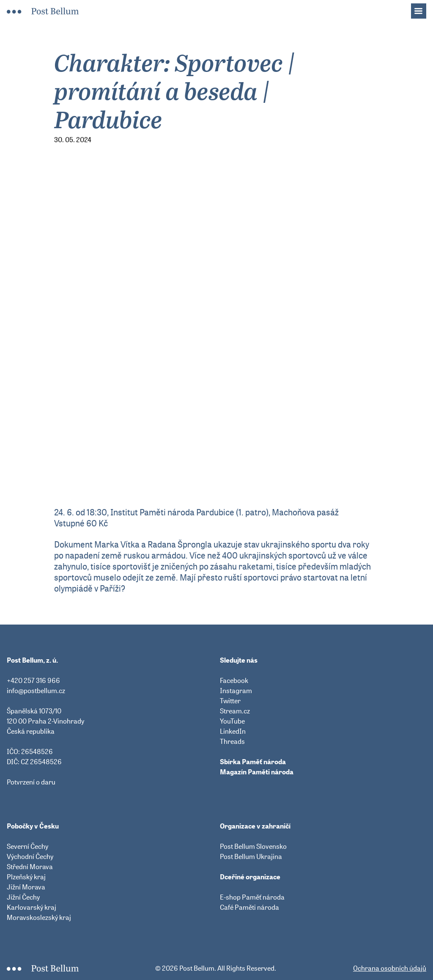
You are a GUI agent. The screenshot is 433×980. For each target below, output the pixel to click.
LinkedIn (233, 731)
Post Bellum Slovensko (253, 846)
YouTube (232, 721)
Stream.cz (235, 711)
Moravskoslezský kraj (39, 917)
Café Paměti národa (249, 907)
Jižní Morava (26, 887)
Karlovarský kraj (32, 907)
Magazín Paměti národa (257, 772)
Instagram (236, 691)
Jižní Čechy (23, 897)
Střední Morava (30, 867)
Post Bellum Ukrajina (251, 856)
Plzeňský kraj (26, 877)
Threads (232, 741)
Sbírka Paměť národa (253, 762)
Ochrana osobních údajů (390, 968)
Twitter (230, 701)
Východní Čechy (30, 856)
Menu (423, 8)
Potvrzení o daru (31, 782)
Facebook (234, 680)
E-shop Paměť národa (252, 897)
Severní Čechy (27, 846)
